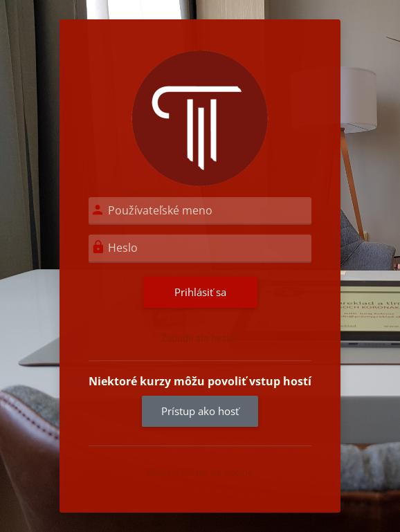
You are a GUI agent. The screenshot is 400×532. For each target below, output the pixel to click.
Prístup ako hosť (200, 411)
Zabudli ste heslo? (200, 338)
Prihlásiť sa (200, 292)
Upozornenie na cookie (200, 472)
